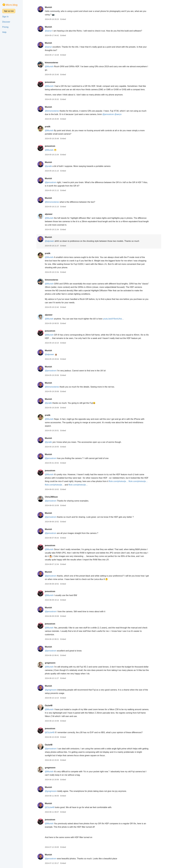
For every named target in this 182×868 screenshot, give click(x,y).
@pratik (52, 166)
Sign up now (9, 11)
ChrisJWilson (55, 497)
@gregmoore (54, 690)
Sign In (5, 17)
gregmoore (54, 663)
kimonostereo (55, 63)
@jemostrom (112, 114)
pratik (51, 127)
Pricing (5, 27)
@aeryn (52, 31)
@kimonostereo (55, 111)
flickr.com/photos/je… (122, 481)
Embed (67, 19)
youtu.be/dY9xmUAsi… (117, 319)
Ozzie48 (52, 705)
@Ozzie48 (53, 732)
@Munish (53, 66)
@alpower (53, 241)
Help (4, 32)
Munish (52, 7)
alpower (52, 214)
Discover (6, 22)
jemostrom (54, 82)
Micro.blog (12, 5)
